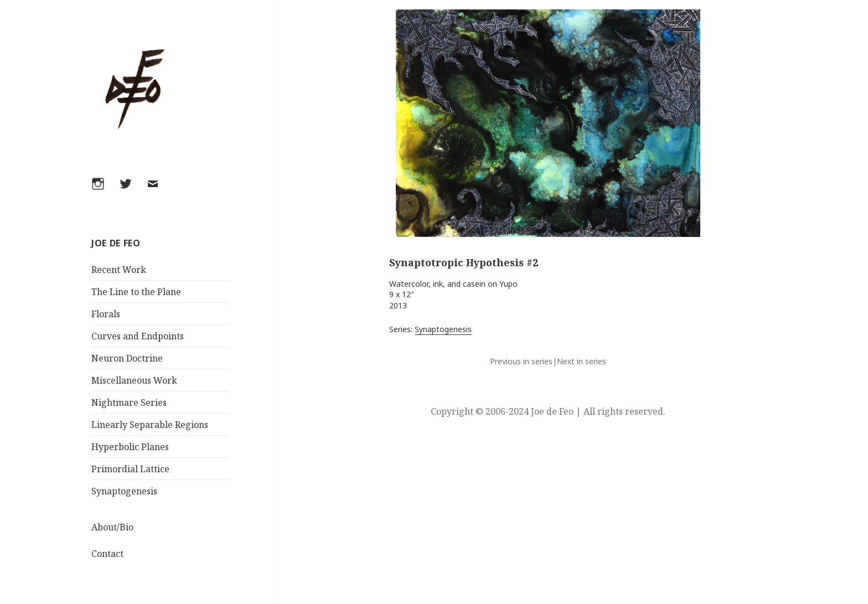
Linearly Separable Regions (150, 425)
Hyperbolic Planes (130, 447)
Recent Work (119, 270)
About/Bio (112, 527)
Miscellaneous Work (134, 380)
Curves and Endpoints (138, 336)
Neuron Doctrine (127, 358)
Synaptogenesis (124, 491)
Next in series (582, 361)
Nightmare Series (129, 402)
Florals (106, 314)
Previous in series (521, 361)
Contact (107, 554)
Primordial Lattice (130, 469)
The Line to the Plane (136, 292)
